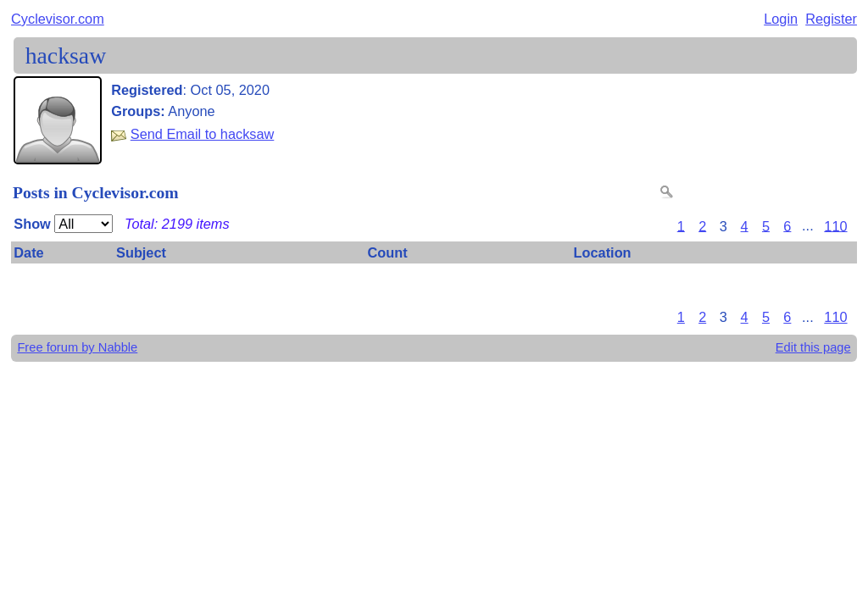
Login (781, 19)
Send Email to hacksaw (203, 134)
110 (835, 225)
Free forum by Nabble (77, 347)
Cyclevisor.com (58, 19)
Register (831, 19)
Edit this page (813, 347)
